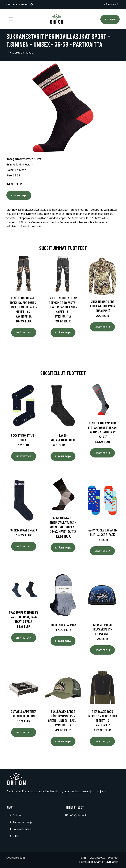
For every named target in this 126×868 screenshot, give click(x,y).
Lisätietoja (19, 195)
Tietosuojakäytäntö (91, 862)
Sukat (29, 53)
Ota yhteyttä (98, 858)
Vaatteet (16, 53)
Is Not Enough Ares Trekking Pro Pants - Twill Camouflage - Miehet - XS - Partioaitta (24, 307)
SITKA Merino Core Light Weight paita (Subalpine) (102, 306)
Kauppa (110, 19)
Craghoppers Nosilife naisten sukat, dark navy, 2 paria (24, 617)
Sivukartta (112, 862)
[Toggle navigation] (11, 19)
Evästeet (113, 858)
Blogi (16, 836)
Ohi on (17, 815)
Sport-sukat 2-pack (24, 530)
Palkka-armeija (22, 829)
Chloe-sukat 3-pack (63, 625)
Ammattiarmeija (22, 822)
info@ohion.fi (111, 4)
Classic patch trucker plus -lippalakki (102, 629)
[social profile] (32, 4)
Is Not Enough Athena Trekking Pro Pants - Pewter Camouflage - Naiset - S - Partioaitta (63, 307)
